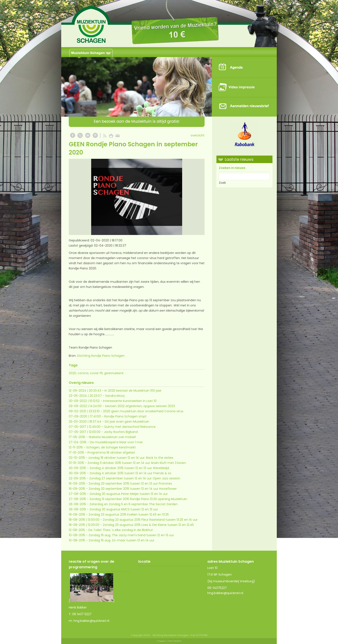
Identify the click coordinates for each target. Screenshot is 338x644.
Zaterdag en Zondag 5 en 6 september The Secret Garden (134, 504)
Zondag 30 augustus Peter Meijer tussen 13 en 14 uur (129, 494)
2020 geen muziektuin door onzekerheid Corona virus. (143, 411)
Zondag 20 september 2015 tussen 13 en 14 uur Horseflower (133, 489)
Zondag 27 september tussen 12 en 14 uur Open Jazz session (135, 478)
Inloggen (161, 641)
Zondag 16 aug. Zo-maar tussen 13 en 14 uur (121, 540)
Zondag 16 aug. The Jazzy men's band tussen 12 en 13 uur (131, 535)
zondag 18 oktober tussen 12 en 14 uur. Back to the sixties (131, 458)
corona (83, 373)
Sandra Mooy (115, 396)
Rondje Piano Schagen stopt (125, 416)
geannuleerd (114, 373)
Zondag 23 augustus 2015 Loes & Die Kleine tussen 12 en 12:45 (148, 525)
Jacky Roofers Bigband (121, 432)
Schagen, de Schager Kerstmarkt (111, 447)
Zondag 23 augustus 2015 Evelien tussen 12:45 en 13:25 (129, 514)
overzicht (198, 135)
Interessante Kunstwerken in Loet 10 (130, 401)
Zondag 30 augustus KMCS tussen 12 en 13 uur (124, 509)
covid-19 (96, 373)
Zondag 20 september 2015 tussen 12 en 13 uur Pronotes (130, 483)
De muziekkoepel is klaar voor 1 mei (116, 442)
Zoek (222, 183)
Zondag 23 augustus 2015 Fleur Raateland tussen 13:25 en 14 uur (150, 520)
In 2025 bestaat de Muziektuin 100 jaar (133, 391)
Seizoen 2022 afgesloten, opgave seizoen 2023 (140, 406)
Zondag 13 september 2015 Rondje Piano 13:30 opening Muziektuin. (138, 499)
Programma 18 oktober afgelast (111, 452)
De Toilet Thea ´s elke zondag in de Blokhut (121, 530)
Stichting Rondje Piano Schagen (101, 356)
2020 (72, 373)
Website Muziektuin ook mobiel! (112, 437)
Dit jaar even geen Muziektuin (127, 422)
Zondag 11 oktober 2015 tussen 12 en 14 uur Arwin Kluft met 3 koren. (137, 463)
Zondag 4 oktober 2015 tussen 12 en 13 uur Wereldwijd (129, 468)
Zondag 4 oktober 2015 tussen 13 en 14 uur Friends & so (130, 473)
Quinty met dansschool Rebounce (130, 427)
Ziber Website (174, 641)
